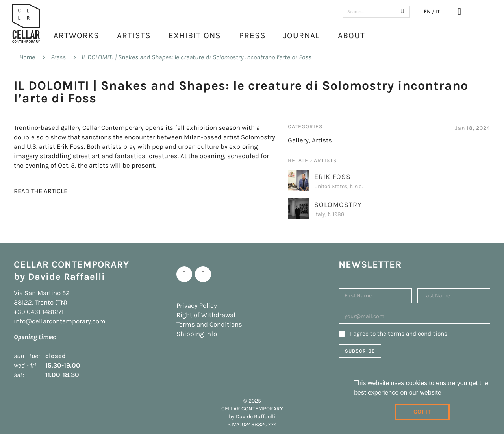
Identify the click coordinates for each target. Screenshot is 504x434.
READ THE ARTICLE (41, 191)
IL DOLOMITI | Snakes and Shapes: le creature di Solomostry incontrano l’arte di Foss (196, 57)
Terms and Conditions (209, 324)
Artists (134, 35)
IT (438, 12)
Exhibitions (195, 35)
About (351, 35)
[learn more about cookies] (444, 393)
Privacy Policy (197, 306)
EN (427, 12)
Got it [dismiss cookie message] (422, 412)
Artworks (76, 35)
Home (27, 57)
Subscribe (360, 351)
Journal (302, 35)
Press (252, 35)
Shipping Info (197, 334)
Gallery (298, 140)
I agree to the (399, 334)
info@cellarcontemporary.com (60, 321)
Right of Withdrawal (206, 315)
